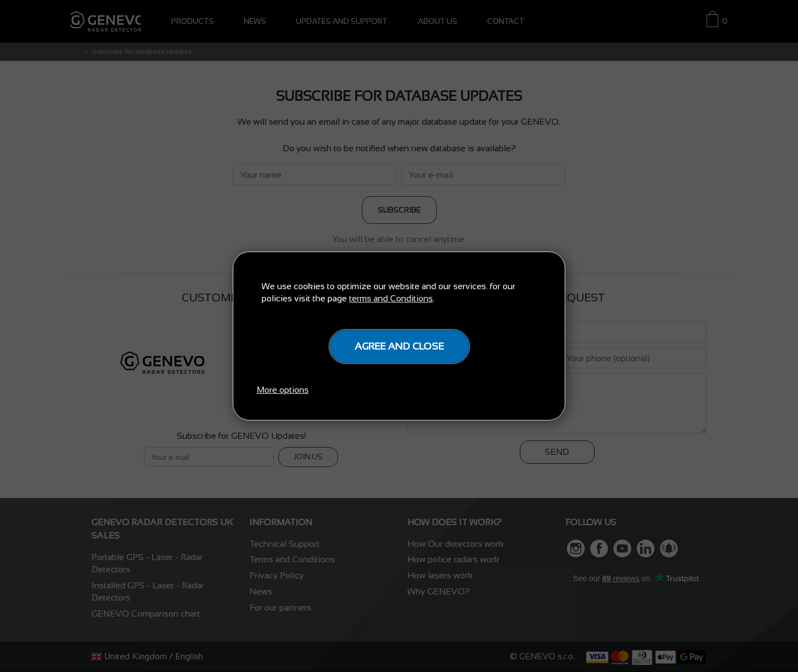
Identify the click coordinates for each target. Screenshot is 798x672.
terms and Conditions (391, 298)
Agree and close (399, 346)
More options (283, 390)
